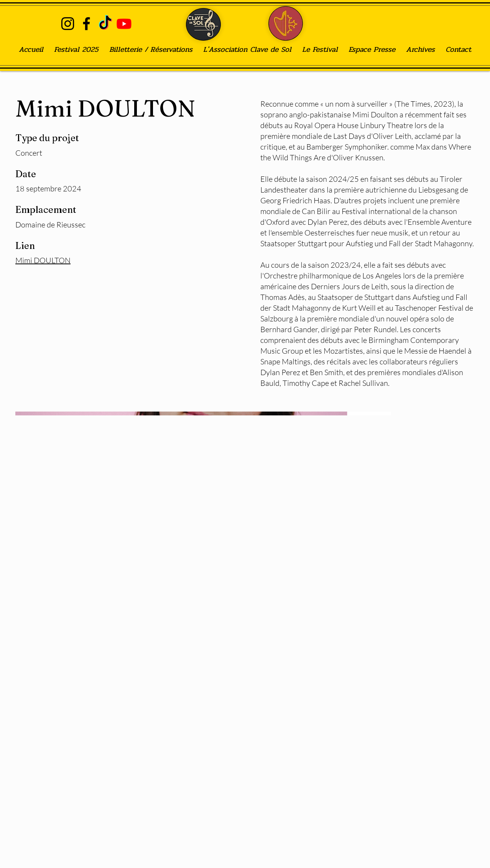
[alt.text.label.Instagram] (68, 24)
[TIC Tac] (105, 24)
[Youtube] (124, 24)
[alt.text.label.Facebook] (86, 24)
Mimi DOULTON (43, 260)
